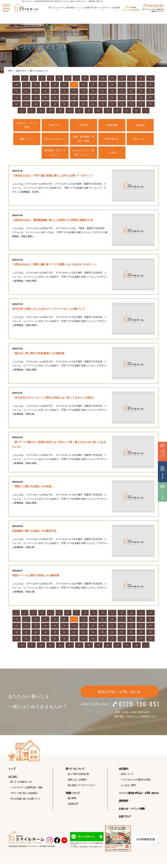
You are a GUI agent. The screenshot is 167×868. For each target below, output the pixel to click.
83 (89, 110)
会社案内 (123, 774)
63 (36, 104)
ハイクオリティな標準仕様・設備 (26, 793)
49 (45, 97)
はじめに (13, 782)
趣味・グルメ (27, 139)
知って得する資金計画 (78, 780)
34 (45, 91)
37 (74, 91)
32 (26, 91)
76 (22, 110)
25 (103, 85)
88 (136, 110)
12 (122, 78)
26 (112, 85)
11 (112, 78)
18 (36, 85)
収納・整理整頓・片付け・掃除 (83, 139)
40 (103, 91)
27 (122, 85)
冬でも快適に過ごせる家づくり (25, 804)
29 (141, 85)
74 (141, 104)
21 (64, 85)
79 (50, 110)
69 (93, 104)
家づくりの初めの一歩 (21, 788)
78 (41, 110)
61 (17, 104)
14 (141, 78)
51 (64, 97)
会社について (127, 780)
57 (122, 97)
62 (26, 104)
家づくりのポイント (55, 139)
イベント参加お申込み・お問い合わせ (139, 799)
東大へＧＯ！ (140, 139)
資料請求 (123, 807)
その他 (112, 153)
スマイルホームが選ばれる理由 (135, 785)
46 (17, 97)
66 (64, 104)
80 (60, 110)
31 (17, 91)
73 (131, 104)
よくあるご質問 (128, 791)
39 (93, 91)
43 (131, 91)
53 (83, 97)
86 (117, 110)
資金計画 (140, 125)
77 (31, 110)
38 (83, 91)
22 (74, 85)
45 (150, 91)
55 (103, 97)
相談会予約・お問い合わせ (120, 697)
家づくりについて (75, 774)
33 (36, 91)
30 (150, 85)
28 (131, 85)
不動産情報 (112, 125)
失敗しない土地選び (77, 785)
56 (112, 97)
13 (131, 78)
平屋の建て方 (112, 139)
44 (141, 91)
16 (17, 85)
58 (131, 97)
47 (26, 97)
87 (127, 110)
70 (103, 104)
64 (45, 104)
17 (26, 85)
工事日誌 (83, 125)
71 (112, 104)
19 (45, 85)
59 (141, 97)
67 (74, 104)
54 (93, 97)
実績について (73, 799)
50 (55, 97)
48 (36, 97)
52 (74, 97)
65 (55, 104)
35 (55, 91)
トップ (12, 774)
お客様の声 (89, 8)
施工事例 (70, 8)
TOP (10, 71)
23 (83, 85)
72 (122, 104)
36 (64, 91)
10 (103, 78)
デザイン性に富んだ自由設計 (24, 799)
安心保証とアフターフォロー (81, 791)
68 (83, 104)
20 (55, 85)
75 (150, 104)
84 (98, 110)
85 (108, 110)
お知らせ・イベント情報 (27, 125)
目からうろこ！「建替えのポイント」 (83, 152)
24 (93, 85)
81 (70, 110)
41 (112, 91)
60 (150, 97)
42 (122, 91)
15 (150, 78)
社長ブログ (21, 71)
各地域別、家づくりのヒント (55, 152)
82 (79, 110)
